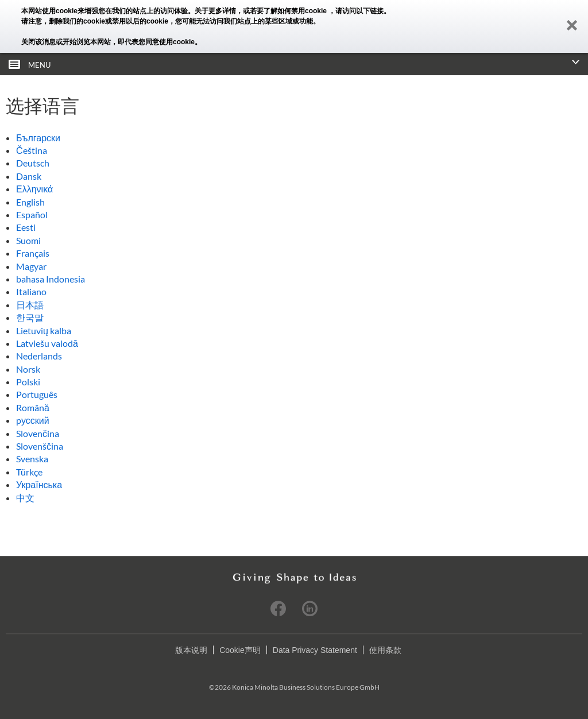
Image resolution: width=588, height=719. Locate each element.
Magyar (31, 266)
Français (33, 253)
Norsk (28, 369)
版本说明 (191, 650)
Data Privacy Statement (315, 650)
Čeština (32, 150)
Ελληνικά (34, 189)
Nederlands (39, 356)
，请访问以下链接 (356, 11)
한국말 (30, 317)
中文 (25, 498)
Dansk (29, 176)
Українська (39, 484)
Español (32, 214)
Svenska (32, 459)
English (30, 202)
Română (33, 407)
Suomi (28, 240)
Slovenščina (40, 446)
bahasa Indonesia (51, 279)
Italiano (31, 291)
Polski (28, 382)
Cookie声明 (240, 650)
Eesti (26, 227)
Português (37, 394)
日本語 (30, 305)
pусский (33, 420)
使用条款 (385, 650)
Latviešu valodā (47, 343)
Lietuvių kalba (44, 330)
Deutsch (33, 163)
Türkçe (29, 472)
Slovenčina (38, 433)
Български (38, 138)
